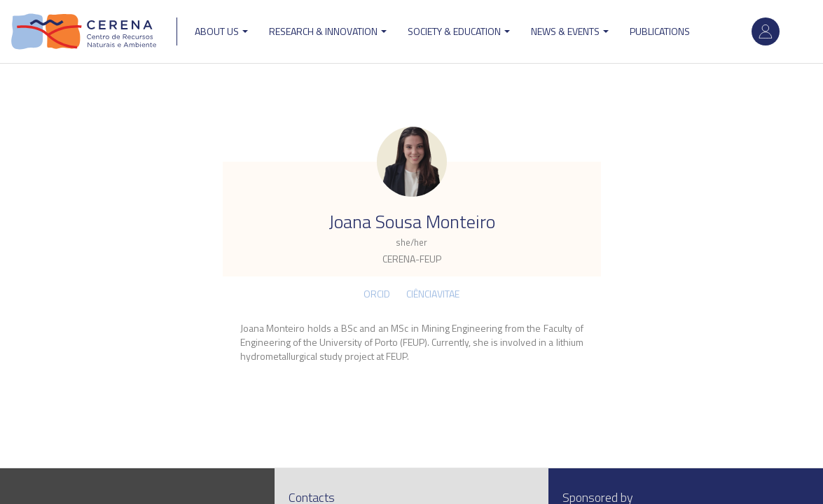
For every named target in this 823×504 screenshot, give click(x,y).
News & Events (570, 31)
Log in (766, 31)
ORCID (377, 294)
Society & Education (459, 31)
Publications (660, 31)
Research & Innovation (328, 31)
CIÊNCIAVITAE (433, 294)
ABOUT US (221, 31)
